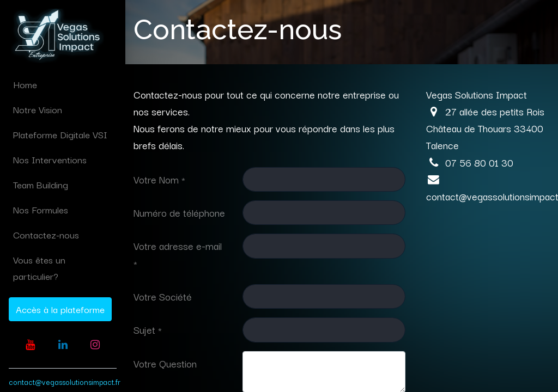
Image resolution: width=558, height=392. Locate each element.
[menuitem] (63, 84)
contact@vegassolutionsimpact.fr (65, 382)
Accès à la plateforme (60, 309)
